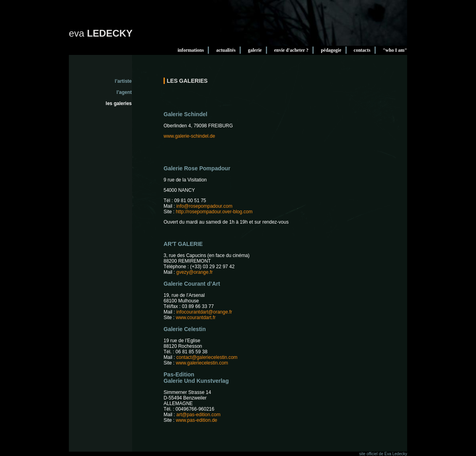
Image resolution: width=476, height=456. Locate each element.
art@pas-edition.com (198, 415)
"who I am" (395, 50)
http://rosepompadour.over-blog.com (214, 212)
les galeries (119, 103)
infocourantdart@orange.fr (204, 312)
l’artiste (123, 81)
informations (191, 50)
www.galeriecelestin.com (202, 363)
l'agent (124, 92)
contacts (362, 50)
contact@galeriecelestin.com (207, 357)
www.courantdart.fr (196, 318)
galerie (255, 50)
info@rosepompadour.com (204, 206)
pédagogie (331, 50)
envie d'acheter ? (291, 50)
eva (101, 33)
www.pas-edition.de (197, 420)
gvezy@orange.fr (195, 272)
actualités (226, 50)
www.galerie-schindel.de (189, 136)
